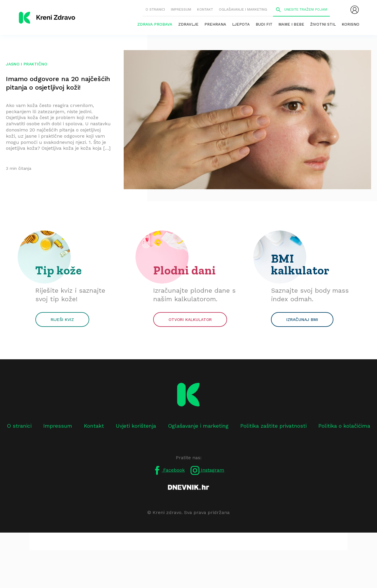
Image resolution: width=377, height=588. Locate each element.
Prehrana (215, 24)
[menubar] (355, 10)
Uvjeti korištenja (136, 426)
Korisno (350, 24)
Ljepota (241, 24)
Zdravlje (188, 24)
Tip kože (59, 270)
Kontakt (205, 9)
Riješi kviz (62, 319)
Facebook (169, 470)
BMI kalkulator (300, 264)
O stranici (155, 9)
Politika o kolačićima (344, 426)
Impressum (181, 9)
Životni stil (323, 24)
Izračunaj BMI (302, 319)
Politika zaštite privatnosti (273, 426)
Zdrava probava (155, 24)
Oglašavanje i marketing (243, 9)
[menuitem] (355, 10)
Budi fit (264, 24)
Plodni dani (185, 270)
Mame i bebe (291, 24)
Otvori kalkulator (190, 319)
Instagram (207, 470)
